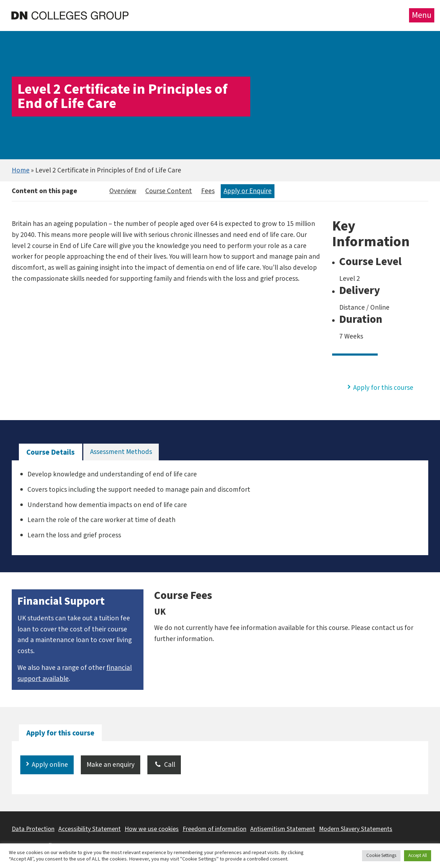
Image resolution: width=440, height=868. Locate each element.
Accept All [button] (418, 856)
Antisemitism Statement (283, 829)
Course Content (169, 191)
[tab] (51, 452)
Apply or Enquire (248, 191)
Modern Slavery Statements (356, 829)
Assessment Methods (121, 452)
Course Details (51, 452)
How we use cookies (152, 829)
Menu (422, 15)
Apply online (50, 765)
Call (164, 765)
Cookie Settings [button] (381, 856)
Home (21, 170)
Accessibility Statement (90, 829)
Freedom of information (214, 829)
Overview (123, 191)
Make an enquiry (111, 765)
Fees (208, 191)
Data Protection (33, 829)
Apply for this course (383, 388)
